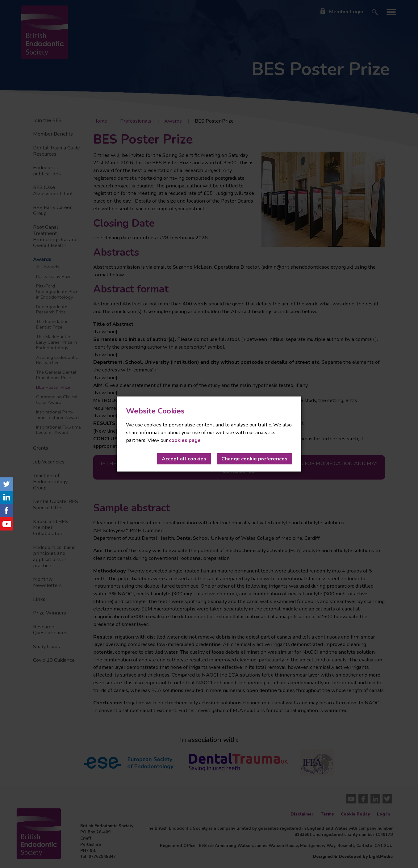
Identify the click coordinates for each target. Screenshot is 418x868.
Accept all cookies (184, 459)
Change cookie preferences (254, 459)
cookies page (185, 440)
